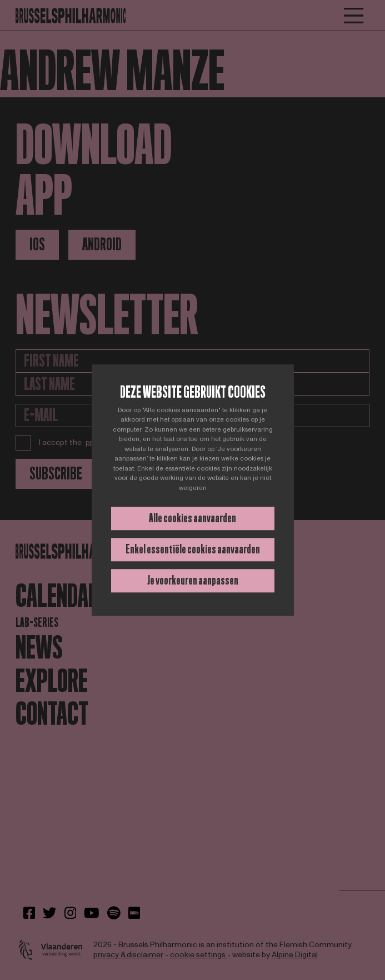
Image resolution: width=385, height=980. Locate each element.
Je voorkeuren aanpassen (193, 580)
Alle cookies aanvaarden (192, 518)
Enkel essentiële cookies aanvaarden (193, 549)
